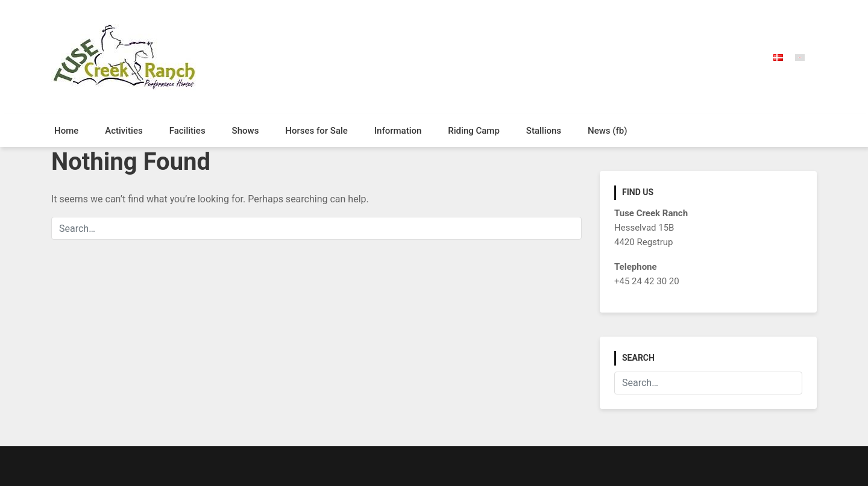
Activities (124, 131)
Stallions (544, 131)
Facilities (187, 131)
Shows (246, 131)
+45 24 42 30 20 (647, 281)
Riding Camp (474, 131)
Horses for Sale (316, 131)
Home (66, 131)
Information (398, 131)
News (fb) (607, 131)
